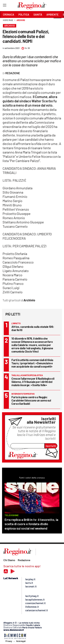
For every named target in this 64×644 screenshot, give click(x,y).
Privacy (9, 641)
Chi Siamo (9, 560)
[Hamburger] (5, 6)
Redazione (24, 560)
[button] (58, 22)
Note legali (21, 641)
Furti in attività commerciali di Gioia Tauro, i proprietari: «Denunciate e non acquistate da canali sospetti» (32, 363)
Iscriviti (51, 446)
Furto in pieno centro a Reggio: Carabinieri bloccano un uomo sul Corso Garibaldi (31, 400)
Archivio (21, 20)
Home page (8, 20)
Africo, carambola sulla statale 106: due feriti (33, 328)
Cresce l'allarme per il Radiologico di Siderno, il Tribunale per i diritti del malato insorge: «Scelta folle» (33, 382)
